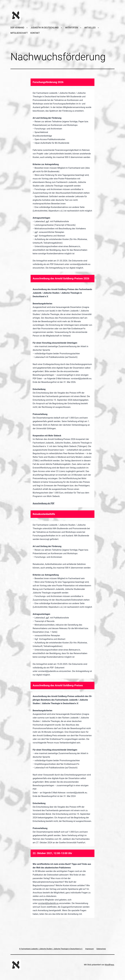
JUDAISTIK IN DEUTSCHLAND (45, 28)
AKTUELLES (90, 28)
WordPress (109, 965)
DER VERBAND (17, 28)
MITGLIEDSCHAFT (19, 33)
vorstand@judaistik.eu (48, 903)
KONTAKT (35, 33)
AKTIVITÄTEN (71, 28)
